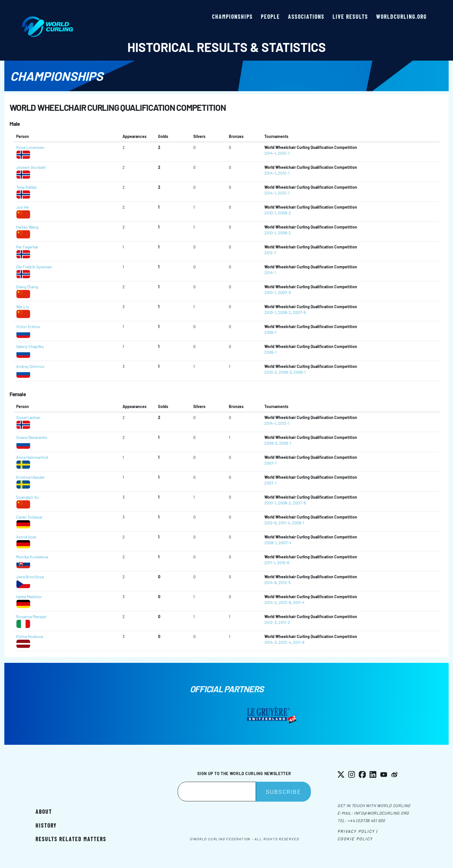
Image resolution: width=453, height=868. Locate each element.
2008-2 (284, 213)
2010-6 (283, 563)
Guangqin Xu (27, 497)
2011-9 (299, 642)
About (44, 811)
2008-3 (285, 372)
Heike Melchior (29, 597)
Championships (232, 16)
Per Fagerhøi (27, 247)
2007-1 (270, 463)
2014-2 (271, 602)
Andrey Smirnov (30, 366)
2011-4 (284, 523)
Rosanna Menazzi (31, 617)
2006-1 (270, 332)
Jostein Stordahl (31, 167)
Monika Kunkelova (32, 557)
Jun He (22, 207)
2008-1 (298, 523)
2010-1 (270, 213)
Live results (350, 16)
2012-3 (270, 622)
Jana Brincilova (30, 577)
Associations (306, 16)
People (270, 16)
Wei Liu (23, 307)
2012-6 (270, 523)
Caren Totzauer (29, 517)
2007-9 (284, 292)
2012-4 (285, 642)
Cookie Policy (355, 839)
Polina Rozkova (30, 636)
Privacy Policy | (358, 831)
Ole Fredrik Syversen (34, 267)
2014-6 (270, 582)
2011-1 (270, 563)
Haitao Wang (27, 227)
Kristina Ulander (30, 477)
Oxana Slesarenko (32, 437)
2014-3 (270, 642)
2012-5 (285, 582)
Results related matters (71, 839)
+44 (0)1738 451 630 (366, 821)
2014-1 (270, 153)
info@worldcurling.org (381, 813)
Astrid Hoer (26, 537)
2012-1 (284, 153)
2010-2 (271, 372)
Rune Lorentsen (30, 147)
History (46, 825)
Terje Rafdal (26, 187)
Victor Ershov (28, 327)
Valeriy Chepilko (30, 346)
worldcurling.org (401, 16)
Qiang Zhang (27, 287)
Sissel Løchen (28, 417)
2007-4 (285, 543)
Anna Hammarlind (32, 457)
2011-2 (284, 622)
